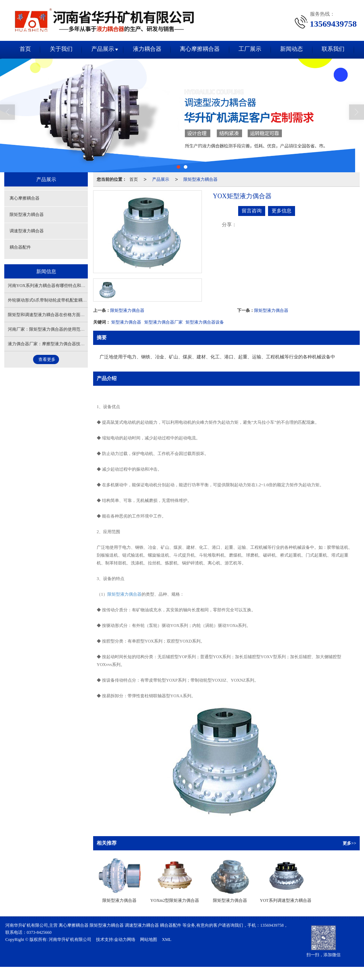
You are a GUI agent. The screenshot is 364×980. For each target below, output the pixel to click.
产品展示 (101, 50)
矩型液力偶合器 (126, 322)
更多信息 (282, 211)
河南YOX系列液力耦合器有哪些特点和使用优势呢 (55, 286)
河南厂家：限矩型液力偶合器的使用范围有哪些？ (55, 329)
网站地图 (149, 940)
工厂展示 (252, 50)
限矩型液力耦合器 (200, 179)
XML (167, 940)
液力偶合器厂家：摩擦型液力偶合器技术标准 (50, 344)
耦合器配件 (20, 247)
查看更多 (47, 359)
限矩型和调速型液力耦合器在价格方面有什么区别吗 (57, 315)
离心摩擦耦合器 (200, 50)
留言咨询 (252, 211)
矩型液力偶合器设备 (205, 322)
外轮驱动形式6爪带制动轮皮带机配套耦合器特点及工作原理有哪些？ (73, 300)
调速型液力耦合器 (27, 231)
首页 (21, 50)
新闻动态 (294, 50)
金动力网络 (125, 940)
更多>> (349, 843)
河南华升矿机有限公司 (70, 940)
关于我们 (58, 50)
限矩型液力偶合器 (127, 310)
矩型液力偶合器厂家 (164, 322)
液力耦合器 (146, 50)
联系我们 (337, 50)
